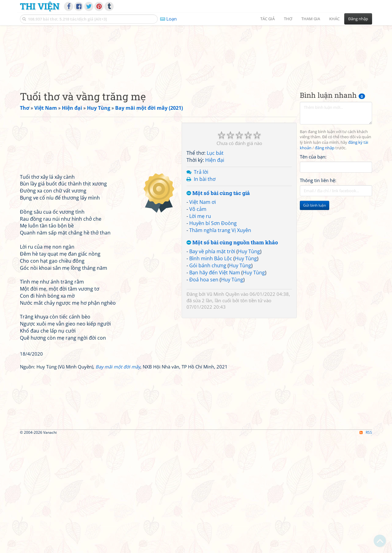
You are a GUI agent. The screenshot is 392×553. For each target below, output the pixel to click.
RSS (366, 547)
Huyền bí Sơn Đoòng (213, 261)
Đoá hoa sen (204, 318)
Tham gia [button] (311, 19)
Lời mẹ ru (200, 254)
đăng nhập (325, 187)
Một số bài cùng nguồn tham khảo (232, 281)
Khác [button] (334, 19)
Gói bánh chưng (208, 304)
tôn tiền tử (251, 339)
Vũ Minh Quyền (223, 333)
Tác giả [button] (268, 19)
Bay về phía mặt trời (212, 290)
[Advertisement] (196, 72)
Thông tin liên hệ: (318, 219)
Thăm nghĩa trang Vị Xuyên (220, 269)
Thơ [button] (288, 19)
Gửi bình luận (315, 244)
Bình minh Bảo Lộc (211, 297)
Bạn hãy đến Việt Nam (215, 311)
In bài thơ (205, 217)
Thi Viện (40, 6)
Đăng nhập (358, 19)
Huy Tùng (249, 290)
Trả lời (201, 210)
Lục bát (215, 192)
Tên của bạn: (313, 195)
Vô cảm (198, 248)
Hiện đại (215, 199)
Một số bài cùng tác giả (218, 232)
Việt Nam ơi (203, 241)
